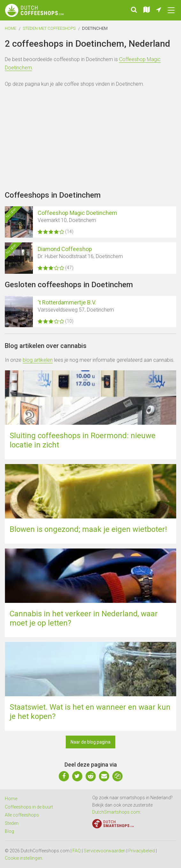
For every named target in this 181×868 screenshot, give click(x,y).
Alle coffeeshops (22, 815)
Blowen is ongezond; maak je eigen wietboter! (88, 529)
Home (11, 28)
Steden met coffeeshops (49, 28)
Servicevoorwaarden (105, 851)
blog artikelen (38, 360)
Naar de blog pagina (90, 742)
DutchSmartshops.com (116, 812)
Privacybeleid (142, 851)
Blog (9, 831)
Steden (12, 823)
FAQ (77, 851)
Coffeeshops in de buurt (29, 807)
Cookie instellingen (23, 858)
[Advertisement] (90, 139)
